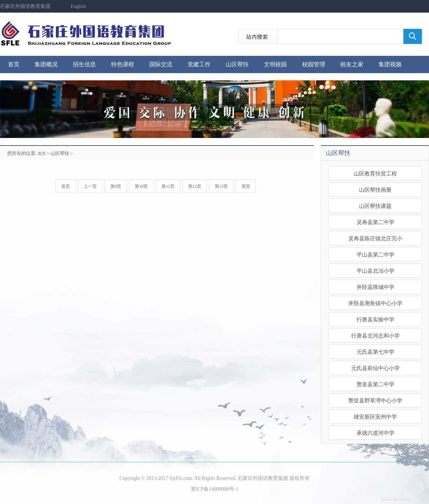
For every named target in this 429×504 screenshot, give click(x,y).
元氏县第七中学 (375, 352)
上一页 (90, 186)
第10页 (141, 186)
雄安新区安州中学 (375, 417)
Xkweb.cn (400, 499)
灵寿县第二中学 (375, 222)
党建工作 (199, 64)
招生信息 (84, 64)
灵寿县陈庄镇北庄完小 (375, 238)
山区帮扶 (237, 64)
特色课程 (123, 64)
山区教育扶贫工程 (375, 173)
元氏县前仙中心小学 (375, 368)
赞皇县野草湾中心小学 (375, 400)
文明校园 (275, 64)
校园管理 (314, 64)
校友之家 (352, 64)
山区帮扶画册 (375, 190)
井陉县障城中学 (375, 287)
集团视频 (390, 64)
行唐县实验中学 (375, 319)
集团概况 (46, 64)
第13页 (221, 186)
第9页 (116, 186)
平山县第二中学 (375, 255)
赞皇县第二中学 (375, 384)
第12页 (195, 186)
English (78, 6)
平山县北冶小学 (375, 271)
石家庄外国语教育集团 (25, 6)
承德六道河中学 (375, 433)
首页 (14, 64)
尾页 (246, 186)
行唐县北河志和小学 (375, 336)
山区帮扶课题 (375, 206)
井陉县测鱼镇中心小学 (375, 303)
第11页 (168, 186)
